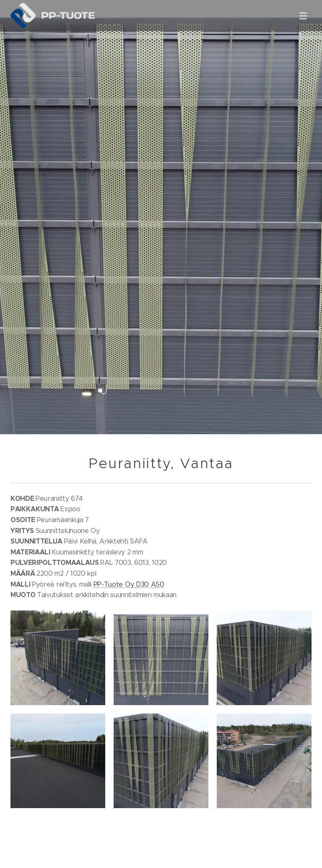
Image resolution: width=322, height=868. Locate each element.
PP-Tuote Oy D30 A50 (129, 584)
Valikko (303, 16)
